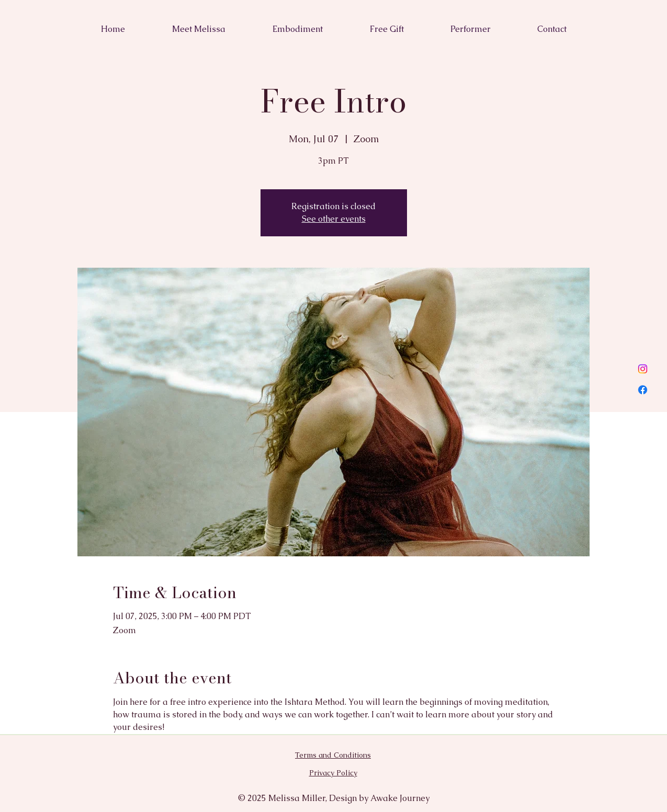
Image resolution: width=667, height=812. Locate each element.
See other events (334, 219)
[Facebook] (643, 390)
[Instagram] (643, 369)
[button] (552, 29)
